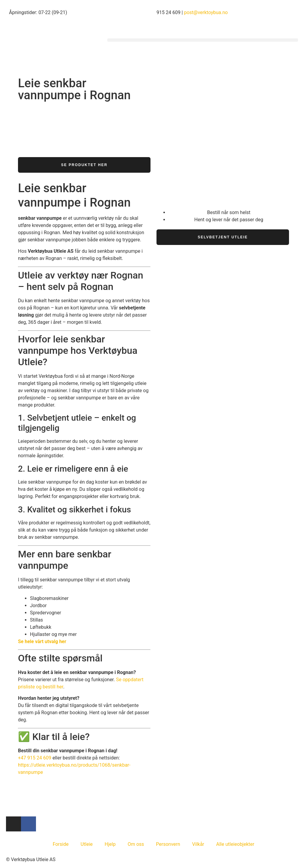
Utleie (87, 844)
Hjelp (110, 844)
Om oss (136, 844)
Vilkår (198, 844)
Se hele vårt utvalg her (42, 641)
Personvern (168, 844)
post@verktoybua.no (206, 12)
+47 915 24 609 (35, 758)
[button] (203, 40)
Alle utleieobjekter (235, 844)
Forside (61, 844)
